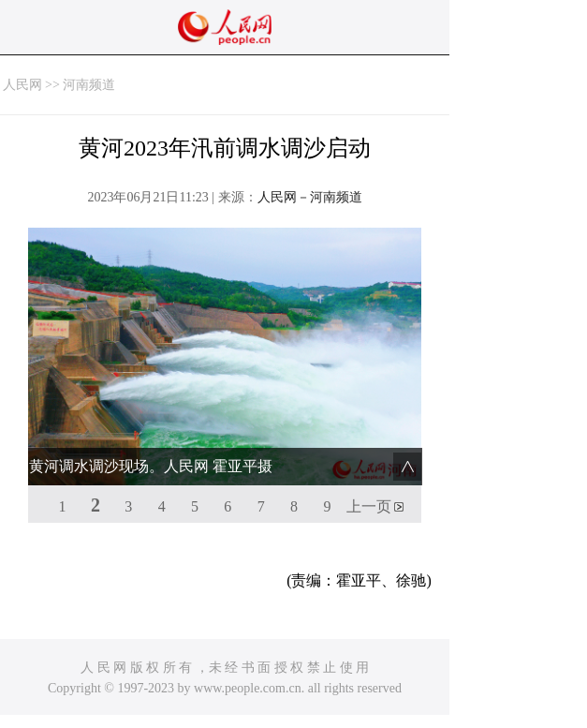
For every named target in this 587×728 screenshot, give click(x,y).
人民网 (22, 85)
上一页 (369, 506)
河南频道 (89, 85)
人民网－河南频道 (310, 197)
